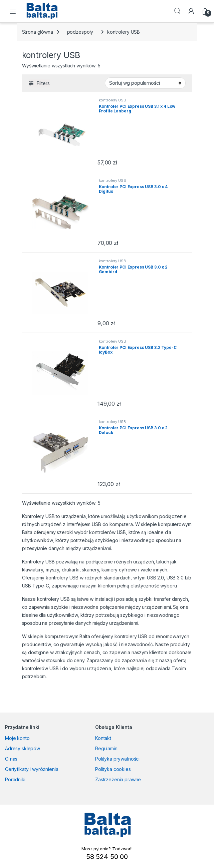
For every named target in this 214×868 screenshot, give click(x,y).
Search (177, 11)
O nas (11, 759)
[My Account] (191, 11)
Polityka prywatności (117, 759)
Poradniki (15, 779)
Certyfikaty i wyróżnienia (32, 769)
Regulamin (106, 748)
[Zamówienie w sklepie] (145, 83)
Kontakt (103, 738)
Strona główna (38, 32)
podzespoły (80, 32)
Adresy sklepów (23, 748)
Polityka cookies (113, 769)
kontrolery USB (113, 100)
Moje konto (17, 738)
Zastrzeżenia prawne (118, 779)
